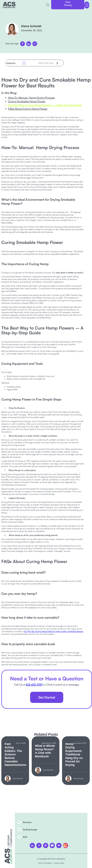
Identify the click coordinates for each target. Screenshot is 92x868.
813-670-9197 (34, 685)
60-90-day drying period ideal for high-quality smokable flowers (54, 631)
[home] (9, 5)
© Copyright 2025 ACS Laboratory (51, 859)
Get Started (47, 697)
